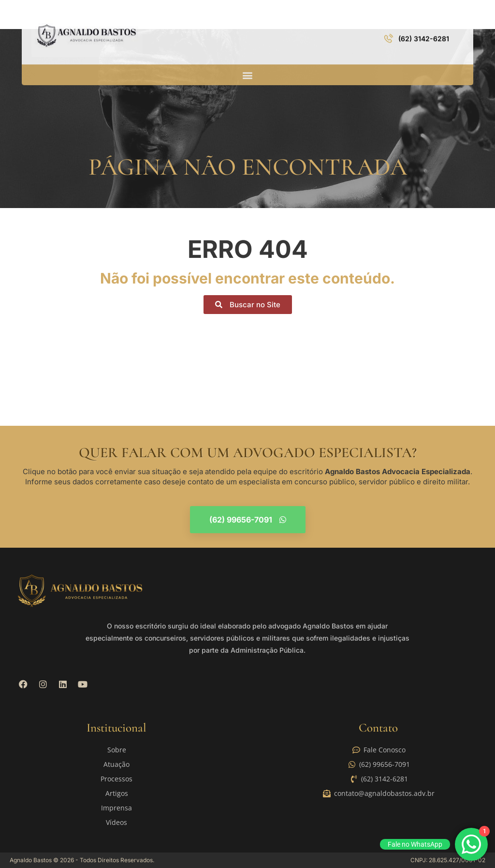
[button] (247, 67)
